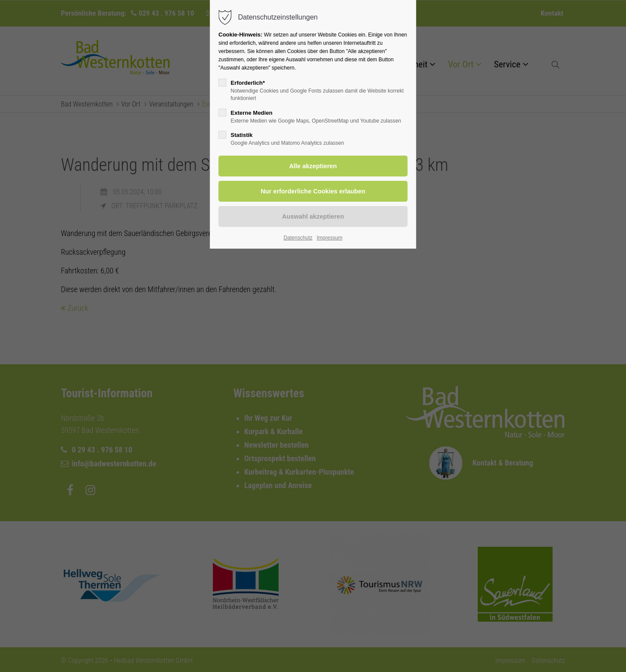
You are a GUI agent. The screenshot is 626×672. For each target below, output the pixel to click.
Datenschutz (298, 238)
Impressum (329, 238)
